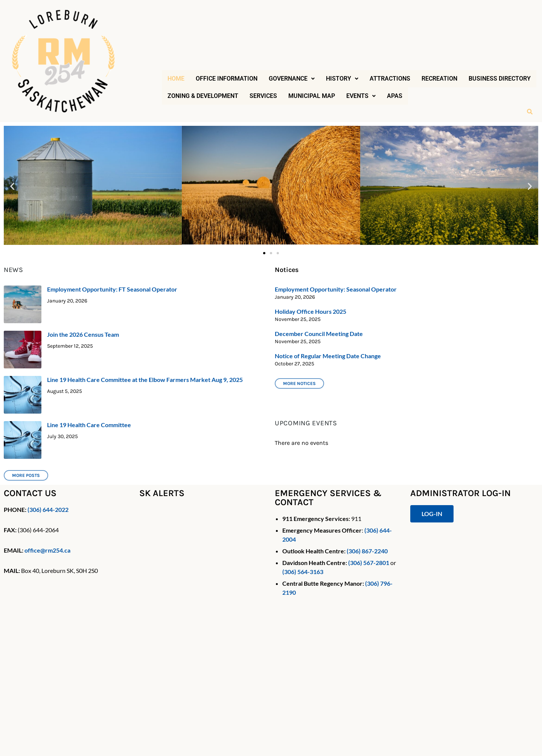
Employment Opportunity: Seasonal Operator (336, 289)
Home (176, 79)
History (342, 79)
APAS (395, 96)
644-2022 (55, 509)
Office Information (227, 79)
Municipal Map (312, 96)
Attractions (390, 79)
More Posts (26, 475)
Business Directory (500, 79)
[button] (292, 79)
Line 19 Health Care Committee (89, 425)
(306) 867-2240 (367, 551)
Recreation (439, 79)
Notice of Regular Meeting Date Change (328, 356)
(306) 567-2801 (369, 563)
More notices (299, 383)
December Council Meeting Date (319, 334)
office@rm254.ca (47, 550)
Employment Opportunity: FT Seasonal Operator (112, 289)
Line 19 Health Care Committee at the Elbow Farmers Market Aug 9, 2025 (145, 380)
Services (263, 96)
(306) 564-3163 (303, 572)
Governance (292, 79)
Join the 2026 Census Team (83, 334)
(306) (34, 509)
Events (361, 96)
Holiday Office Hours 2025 (311, 311)
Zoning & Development (203, 96)
